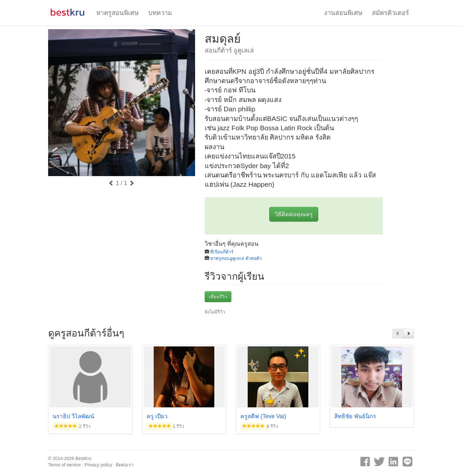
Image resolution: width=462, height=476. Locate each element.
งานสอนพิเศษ (343, 13)
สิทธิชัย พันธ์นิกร (355, 416)
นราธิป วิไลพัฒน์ (73, 416)
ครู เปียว (157, 416)
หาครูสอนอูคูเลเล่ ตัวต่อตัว (236, 258)
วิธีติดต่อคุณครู (294, 214)
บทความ (160, 13)
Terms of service (64, 465)
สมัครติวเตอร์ (390, 13)
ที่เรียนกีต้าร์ (222, 252)
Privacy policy (98, 465)
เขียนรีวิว (218, 297)
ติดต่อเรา (125, 465)
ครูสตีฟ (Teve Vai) (263, 416)
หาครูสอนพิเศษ (117, 13)
